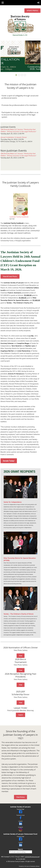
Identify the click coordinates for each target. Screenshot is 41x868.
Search (20, 715)
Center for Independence (13, 502)
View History (20, 797)
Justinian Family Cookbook (19, 217)
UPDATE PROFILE (32, 11)
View (21, 656)
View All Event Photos (10, 276)
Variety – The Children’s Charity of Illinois (19, 614)
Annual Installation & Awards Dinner (14, 137)
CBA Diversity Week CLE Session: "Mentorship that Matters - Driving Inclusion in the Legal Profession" (18, 130)
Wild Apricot (27, 866)
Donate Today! (9, 461)
